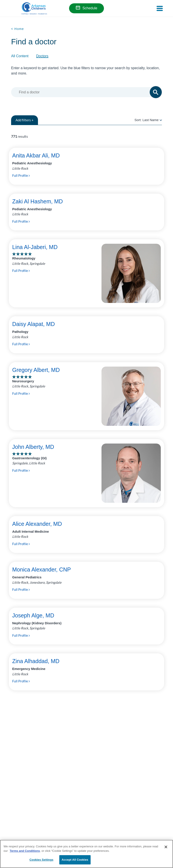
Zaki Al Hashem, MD (38, 201)
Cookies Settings (42, 860)
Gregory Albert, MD (36, 370)
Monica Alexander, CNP (42, 570)
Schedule (90, 8)
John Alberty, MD (33, 447)
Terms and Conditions (25, 851)
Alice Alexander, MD (37, 524)
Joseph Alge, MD (33, 615)
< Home (18, 29)
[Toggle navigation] (160, 8)
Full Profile (21, 175)
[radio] (161, 120)
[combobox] (86, 92)
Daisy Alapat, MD (34, 324)
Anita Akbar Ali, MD (36, 155)
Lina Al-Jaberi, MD (35, 247)
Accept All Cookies (75, 860)
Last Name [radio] (150, 120)
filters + (25, 120)
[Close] (166, 847)
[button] (156, 92)
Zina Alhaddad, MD (36, 661)
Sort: (148, 120)
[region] (86, 854)
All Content (20, 56)
